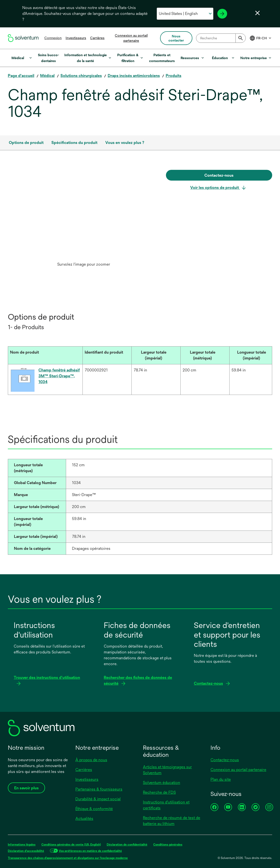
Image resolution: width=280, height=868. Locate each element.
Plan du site (221, 779)
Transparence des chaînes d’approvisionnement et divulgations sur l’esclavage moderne (68, 858)
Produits (174, 76)
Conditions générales (168, 845)
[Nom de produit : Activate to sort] (45, 355)
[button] (42, 352)
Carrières (97, 38)
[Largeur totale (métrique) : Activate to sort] (205, 355)
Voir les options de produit (215, 188)
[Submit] (241, 38)
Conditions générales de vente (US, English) (71, 845)
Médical (47, 76)
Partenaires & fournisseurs (99, 789)
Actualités (84, 819)
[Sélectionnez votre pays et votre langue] (185, 14)
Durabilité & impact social (98, 799)
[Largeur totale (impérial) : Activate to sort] (156, 355)
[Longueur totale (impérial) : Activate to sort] (254, 355)
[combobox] (221, 38)
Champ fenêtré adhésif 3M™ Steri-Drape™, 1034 (59, 376)
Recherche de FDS (159, 792)
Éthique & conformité (94, 809)
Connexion (53, 38)
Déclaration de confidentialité (127, 845)
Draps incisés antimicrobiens (134, 76)
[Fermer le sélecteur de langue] (257, 13)
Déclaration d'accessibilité (26, 851)
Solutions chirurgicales (81, 76)
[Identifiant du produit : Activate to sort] (107, 355)
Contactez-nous (225, 760)
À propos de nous (91, 760)
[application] (84, 215)
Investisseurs (76, 38)
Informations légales (22, 845)
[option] (84, 220)
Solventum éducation (162, 783)
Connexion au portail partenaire (238, 770)
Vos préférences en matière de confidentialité (90, 851)
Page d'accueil (21, 76)
